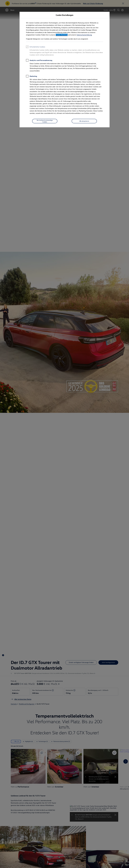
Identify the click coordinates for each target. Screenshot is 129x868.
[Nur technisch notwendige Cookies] (45, 121)
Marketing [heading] (31, 76)
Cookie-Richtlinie (62, 35)
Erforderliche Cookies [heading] (36, 47)
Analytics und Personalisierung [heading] (39, 61)
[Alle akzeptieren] (84, 121)
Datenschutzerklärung (84, 35)
